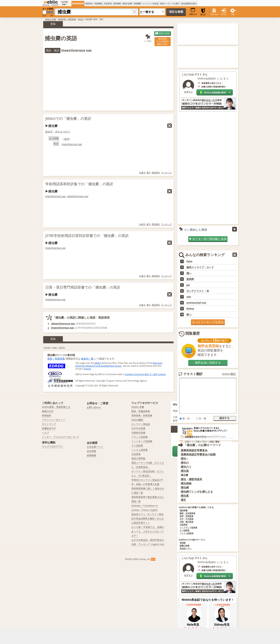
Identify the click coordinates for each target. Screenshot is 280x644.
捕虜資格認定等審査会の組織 (198, 454)
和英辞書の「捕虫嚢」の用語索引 (54, 348)
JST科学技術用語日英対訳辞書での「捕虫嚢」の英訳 (87, 236)
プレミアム (214, 14)
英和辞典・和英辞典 (67, 19)
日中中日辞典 (138, 428)
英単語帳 (117, 3)
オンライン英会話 (151, 3)
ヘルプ (45, 433)
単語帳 (183, 543)
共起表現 (108, 3)
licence (87, 369)
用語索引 (156, 173)
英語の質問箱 (138, 458)
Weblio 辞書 (51, 19)
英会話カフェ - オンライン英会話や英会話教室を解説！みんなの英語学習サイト (148, 518)
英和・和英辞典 (56, 359)
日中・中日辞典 (187, 519)
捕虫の (185, 463)
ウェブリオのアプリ (52, 446)
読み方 (49, 131)
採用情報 (91, 455)
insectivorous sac (72, 144)
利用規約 (47, 416)
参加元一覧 (87, 359)
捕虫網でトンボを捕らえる (197, 492)
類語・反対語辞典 (187, 513)
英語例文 (89, 3)
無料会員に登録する (208, 363)
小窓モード (193, 11)
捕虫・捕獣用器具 (191, 479)
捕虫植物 (186, 483)
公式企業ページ (95, 447)
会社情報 (91, 451)
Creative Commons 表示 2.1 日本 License (145, 374)
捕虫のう (186, 467)
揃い (189, 273)
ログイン (224, 14)
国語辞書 (184, 511)
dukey (190, 309)
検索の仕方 (48, 411)
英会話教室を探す (189, 3)
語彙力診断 (185, 546)
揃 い (189, 314)
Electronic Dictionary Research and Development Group (119, 364)
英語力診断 (127, 3)
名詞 (67, 139)
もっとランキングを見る (208, 322)
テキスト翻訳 (193, 374)
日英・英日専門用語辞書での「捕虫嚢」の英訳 (83, 287)
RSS (153, 559)
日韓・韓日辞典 (187, 522)
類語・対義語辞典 (141, 411)
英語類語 (98, 3)
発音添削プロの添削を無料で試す (162, 41)
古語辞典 (184, 525)
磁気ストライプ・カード (200, 267)
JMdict (81, 19)
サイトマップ (49, 424)
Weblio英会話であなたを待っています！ (208, 600)
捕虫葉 (185, 496)
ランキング (166, 173)
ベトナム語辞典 (187, 533)
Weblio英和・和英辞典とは (56, 407)
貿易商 (190, 279)
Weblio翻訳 (229, 374)
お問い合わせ (94, 407)
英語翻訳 (137, 3)
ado (189, 297)
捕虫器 (185, 471)
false (189, 261)
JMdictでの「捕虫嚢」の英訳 (68, 118)
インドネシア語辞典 (188, 528)
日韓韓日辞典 (138, 433)
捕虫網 (185, 487)
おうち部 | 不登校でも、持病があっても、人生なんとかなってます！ (148, 531)
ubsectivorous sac (78, 196)
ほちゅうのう (63, 131)
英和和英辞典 (78, 3)
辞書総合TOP (49, 428)
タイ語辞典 (185, 531)
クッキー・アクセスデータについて (61, 437)
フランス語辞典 (140, 437)
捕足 (183, 500)
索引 (149, 173)
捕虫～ (185, 459)
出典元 (142, 173)
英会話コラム (186, 549)
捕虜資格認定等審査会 (194, 450)
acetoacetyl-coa (196, 303)
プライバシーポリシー (54, 420)
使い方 (203, 12)
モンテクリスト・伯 (198, 291)
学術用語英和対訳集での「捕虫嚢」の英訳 (79, 184)
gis (188, 285)
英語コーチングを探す (170, 3)
